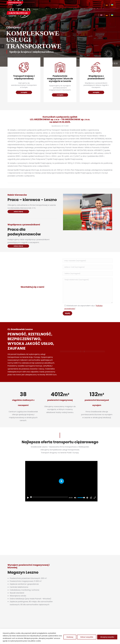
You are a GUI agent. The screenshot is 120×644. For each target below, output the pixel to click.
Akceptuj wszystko (107, 637)
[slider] (49, 497)
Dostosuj (70, 637)
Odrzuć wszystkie (87, 637)
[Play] (28, 498)
